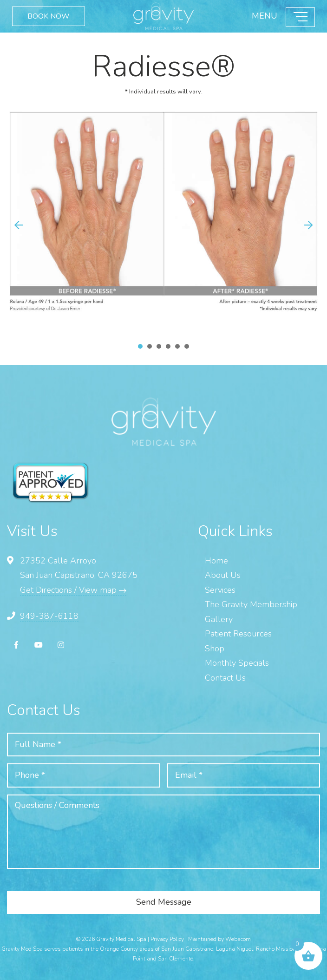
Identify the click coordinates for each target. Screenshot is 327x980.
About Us (223, 575)
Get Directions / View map (73, 590)
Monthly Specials (237, 663)
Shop (215, 649)
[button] (308, 225)
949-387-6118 (49, 616)
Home (216, 561)
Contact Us (225, 678)
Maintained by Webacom (219, 939)
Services (220, 590)
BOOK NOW (48, 16)
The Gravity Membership (251, 604)
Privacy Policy (167, 939)
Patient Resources (238, 634)
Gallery (219, 619)
